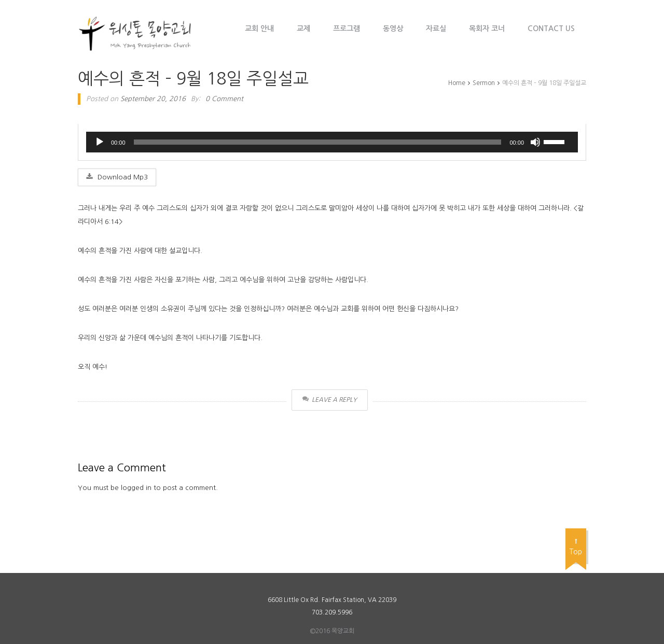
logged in (136, 488)
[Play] (100, 142)
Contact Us (551, 29)
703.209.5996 (332, 612)
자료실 (436, 29)
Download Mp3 (117, 177)
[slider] (318, 142)
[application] (332, 142)
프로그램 (347, 29)
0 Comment (224, 99)
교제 (303, 29)
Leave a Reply (330, 399)
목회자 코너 (487, 29)
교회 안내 (259, 29)
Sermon (484, 83)
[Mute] (535, 142)
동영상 (393, 29)
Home (457, 83)
